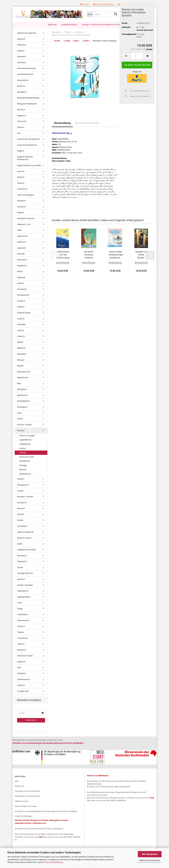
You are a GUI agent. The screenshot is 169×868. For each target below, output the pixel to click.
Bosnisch (21, 110)
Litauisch (21, 336)
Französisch (22, 189)
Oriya (19, 413)
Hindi (19, 230)
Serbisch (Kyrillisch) (25, 532)
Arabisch (21, 51)
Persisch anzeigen (27, 436)
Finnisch (21, 183)
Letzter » (87, 41)
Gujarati (20, 212)
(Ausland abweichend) (145, 30)
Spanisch (21, 579)
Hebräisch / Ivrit (24, 224)
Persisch (21, 430)
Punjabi (20, 491)
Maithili (20, 342)
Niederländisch (23, 401)
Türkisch (21, 644)
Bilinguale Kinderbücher (27, 104)
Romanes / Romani (25, 497)
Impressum (20, 786)
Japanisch (21, 248)
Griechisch (22, 207)
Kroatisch (21, 301)
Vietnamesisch (23, 679)
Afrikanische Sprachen (27, 33)
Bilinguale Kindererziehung (28, 98)
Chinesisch (22, 121)
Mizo (19, 383)
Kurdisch (21, 307)
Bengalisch (22, 92)
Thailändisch (23, 614)
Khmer (20, 271)
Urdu (19, 667)
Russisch (21, 508)
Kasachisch (22, 260)
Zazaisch (21, 685)
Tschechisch (23, 638)
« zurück (67, 41)
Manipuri (21, 360)
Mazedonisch (23, 377)
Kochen (23, 448)
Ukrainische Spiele (25, 656)
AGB (17, 781)
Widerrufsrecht (69, 25)
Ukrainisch (22, 650)
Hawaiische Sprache (26, 218)
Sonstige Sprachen (25, 573)
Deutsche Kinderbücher (27, 145)
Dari (19, 133)
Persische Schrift (27, 457)
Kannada (21, 254)
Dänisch (21, 127)
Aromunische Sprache (26, 68)
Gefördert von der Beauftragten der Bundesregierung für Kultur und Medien (46, 811)
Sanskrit (21, 514)
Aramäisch (22, 57)
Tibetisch (21, 626)
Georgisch (21, 201)
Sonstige (23, 465)
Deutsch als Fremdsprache (28, 139)
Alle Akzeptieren (150, 854)
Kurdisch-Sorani (24, 313)
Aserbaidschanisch (25, 74)
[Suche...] (90, 14)
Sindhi (20, 544)
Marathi (20, 366)
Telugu (20, 609)
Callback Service (22, 801)
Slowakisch (22, 556)
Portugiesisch (23, 485)
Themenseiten (23, 620)
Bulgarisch (22, 115)
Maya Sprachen (24, 372)
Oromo (20, 419)
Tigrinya (20, 632)
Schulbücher (25, 461)
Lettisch (21, 330)
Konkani (21, 283)
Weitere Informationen (150, 860)
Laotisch (21, 319)
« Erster (57, 41)
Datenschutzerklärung (54, 862)
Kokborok (21, 277)
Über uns (52, 25)
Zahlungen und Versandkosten (28, 791)
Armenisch (22, 62)
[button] (126, 56)
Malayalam (22, 354)
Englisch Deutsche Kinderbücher (25, 158)
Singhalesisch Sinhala (26, 550)
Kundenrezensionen (87, 123)
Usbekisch (22, 673)
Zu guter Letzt (23, 691)
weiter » (77, 41)
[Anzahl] (137, 56)
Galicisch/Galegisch (26, 195)
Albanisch (21, 39)
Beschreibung (62, 123)
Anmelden (31, 720)
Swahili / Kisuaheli (25, 585)
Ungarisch (21, 662)
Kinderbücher (25, 444)
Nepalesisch (22, 395)
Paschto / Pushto (24, 425)
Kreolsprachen (23, 295)
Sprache (23, 470)
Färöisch (21, 177)
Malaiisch (21, 348)
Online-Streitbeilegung (103, 4)
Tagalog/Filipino (24, 597)
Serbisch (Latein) (24, 538)
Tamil (19, 603)
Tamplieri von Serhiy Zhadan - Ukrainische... (141, 255)
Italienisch (21, 242)
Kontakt (85, 4)
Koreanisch (22, 289)
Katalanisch (22, 266)
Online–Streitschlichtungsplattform (102, 25)
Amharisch (22, 45)
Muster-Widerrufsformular (26, 806)
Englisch (21, 151)
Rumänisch (22, 503)
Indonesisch (22, 236)
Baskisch (21, 86)
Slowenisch (22, 561)
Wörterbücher (25, 474)
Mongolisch (22, 389)
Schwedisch (22, 526)
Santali (20, 520)
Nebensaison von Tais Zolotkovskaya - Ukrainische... (63, 255)
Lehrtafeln (21, 324)
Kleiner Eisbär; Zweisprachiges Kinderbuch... (116, 255)
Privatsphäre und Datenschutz (27, 796)
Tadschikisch (23, 591)
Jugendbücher (25, 440)
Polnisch (21, 479)
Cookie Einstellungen (23, 816)
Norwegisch (22, 407)
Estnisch (21, 171)
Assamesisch (23, 80)
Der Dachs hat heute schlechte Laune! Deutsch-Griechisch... (89, 255)
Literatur (23, 453)
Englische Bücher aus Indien (29, 165)
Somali (20, 567)
